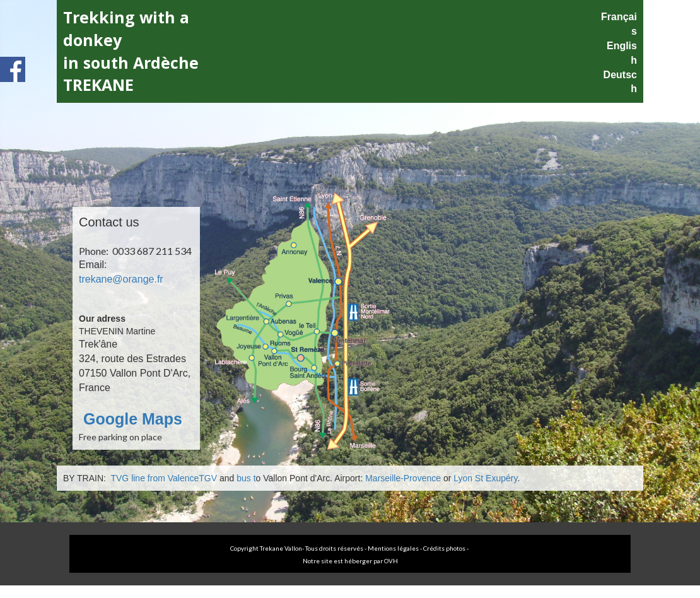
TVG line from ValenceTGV (163, 478)
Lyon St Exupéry (485, 478)
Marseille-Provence (403, 478)
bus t (246, 478)
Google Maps (131, 419)
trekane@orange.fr (121, 279)
